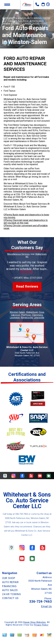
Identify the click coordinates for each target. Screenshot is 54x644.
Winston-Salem (17, 312)
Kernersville (27, 318)
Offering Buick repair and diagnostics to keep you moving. (26, 216)
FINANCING (9, 586)
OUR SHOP (9, 578)
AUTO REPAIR (10, 582)
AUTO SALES (10, 590)
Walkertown (32, 312)
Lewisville (39, 318)
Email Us (47, 606)
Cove (41, 312)
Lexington (15, 318)
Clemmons (38, 315)
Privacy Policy (41, 625)
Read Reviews (27, 286)
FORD (44, 23)
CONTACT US (10, 598)
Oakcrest (15, 315)
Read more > (27, 272)
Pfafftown (26, 315)
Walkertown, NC (36, 255)
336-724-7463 (23, 194)
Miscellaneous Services (18, 254)
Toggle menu (7, 5)
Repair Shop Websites (35, 622)
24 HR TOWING (12, 594)
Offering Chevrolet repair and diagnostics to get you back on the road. (26, 222)
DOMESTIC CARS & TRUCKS (26, 23)
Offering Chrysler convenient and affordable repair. (26, 227)
